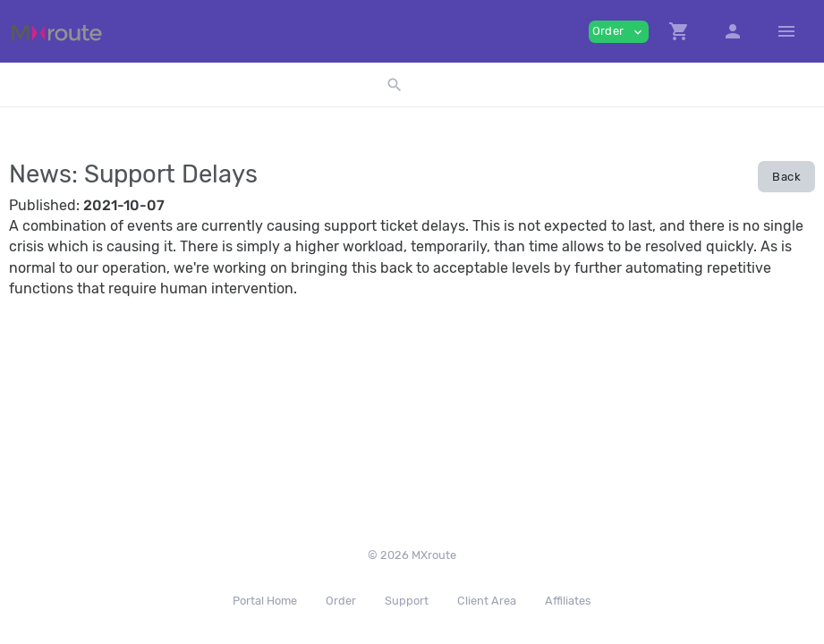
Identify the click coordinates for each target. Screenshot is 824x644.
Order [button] (619, 32)
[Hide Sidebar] (786, 31)
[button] (679, 31)
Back (786, 177)
